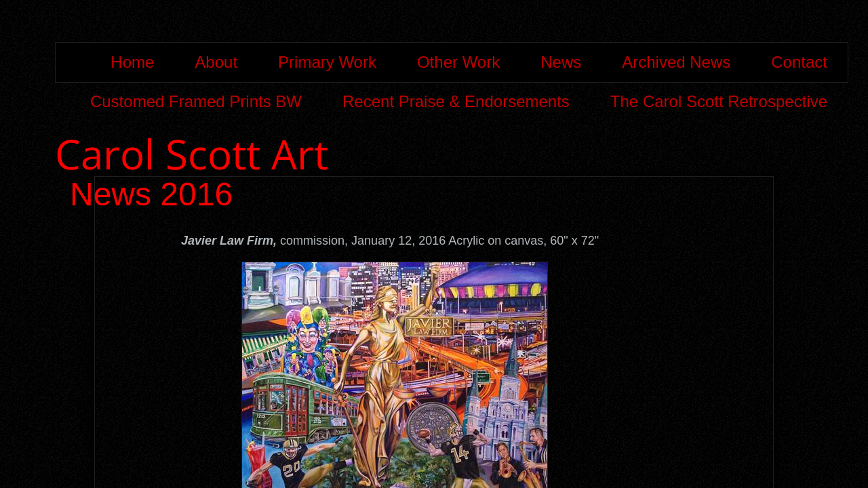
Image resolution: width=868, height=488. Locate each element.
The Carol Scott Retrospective (719, 101)
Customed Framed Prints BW (196, 101)
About (216, 62)
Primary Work (327, 62)
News (561, 62)
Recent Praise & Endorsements (456, 101)
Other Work (458, 62)
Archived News (676, 62)
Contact (799, 62)
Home (132, 62)
